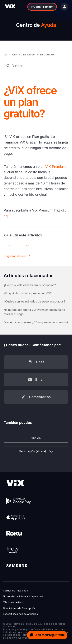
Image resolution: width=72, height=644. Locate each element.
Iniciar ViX (47, 54)
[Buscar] (36, 66)
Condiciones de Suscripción (19, 608)
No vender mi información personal (23, 596)
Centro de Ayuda (24, 54)
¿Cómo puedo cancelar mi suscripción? (30, 285)
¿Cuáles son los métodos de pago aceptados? (34, 301)
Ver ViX (36, 438)
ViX (6, 54)
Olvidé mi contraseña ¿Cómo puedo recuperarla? (36, 322)
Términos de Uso (13, 602)
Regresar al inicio (17, 256)
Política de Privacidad (16, 591)
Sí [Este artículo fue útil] (9, 245)
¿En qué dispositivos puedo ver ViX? (28, 293)
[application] (46, 635)
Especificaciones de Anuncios (20, 614)
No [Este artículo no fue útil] (27, 245)
